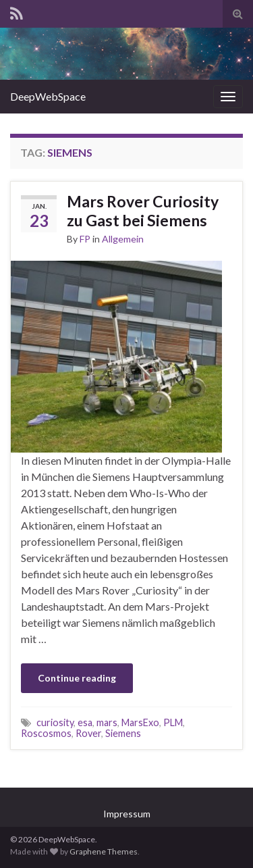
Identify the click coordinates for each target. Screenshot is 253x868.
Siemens (123, 733)
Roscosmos (46, 733)
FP (85, 239)
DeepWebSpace (48, 96)
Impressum (127, 814)
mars (107, 722)
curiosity (55, 722)
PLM (173, 722)
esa (85, 722)
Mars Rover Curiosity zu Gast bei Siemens (143, 211)
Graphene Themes (104, 851)
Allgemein (123, 239)
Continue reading (77, 678)
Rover (88, 733)
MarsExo (140, 722)
